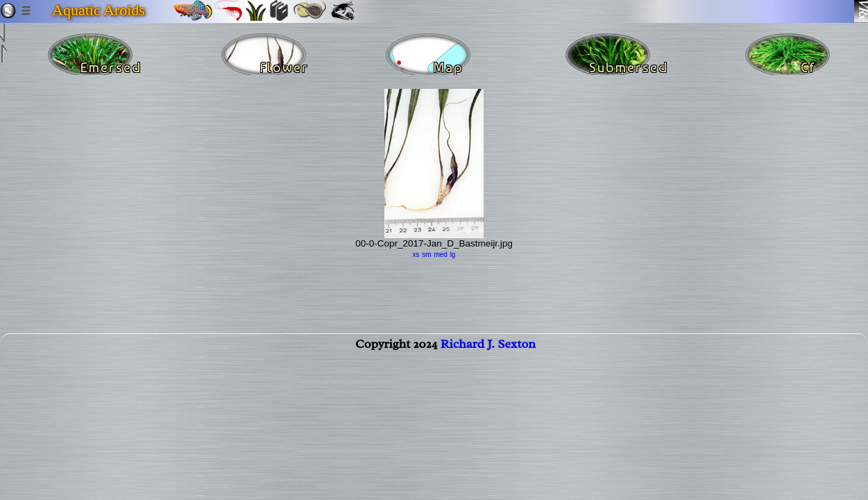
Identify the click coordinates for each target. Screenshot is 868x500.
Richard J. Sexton (488, 352)
